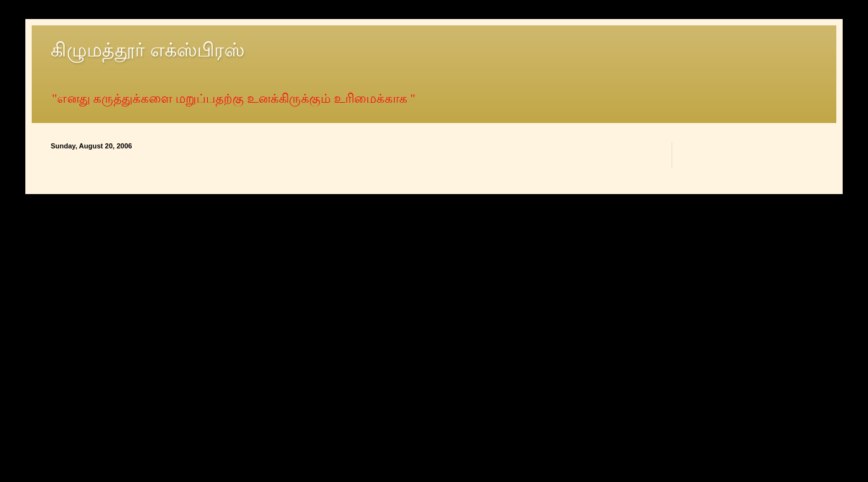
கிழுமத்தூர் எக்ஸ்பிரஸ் (148, 50)
